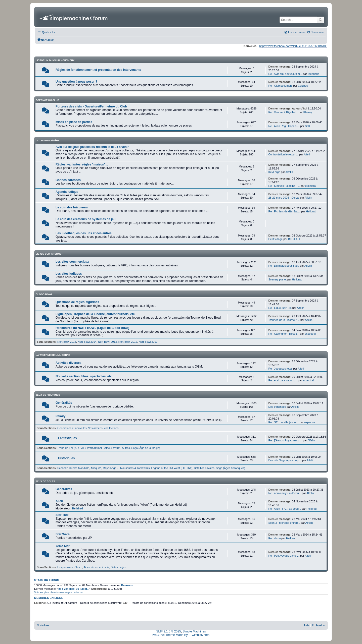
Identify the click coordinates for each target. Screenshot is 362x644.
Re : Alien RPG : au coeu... (285, 509)
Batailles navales (204, 468)
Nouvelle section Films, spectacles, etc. (84, 376)
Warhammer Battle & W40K (104, 448)
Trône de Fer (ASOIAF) (71, 448)
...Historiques (65, 458)
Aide (307, 625)
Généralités (64, 403)
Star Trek (62, 515)
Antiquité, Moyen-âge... (105, 468)
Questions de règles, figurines (77, 302)
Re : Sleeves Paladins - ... (284, 186)
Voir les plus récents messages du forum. (59, 592)
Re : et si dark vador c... (283, 380)
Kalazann (127, 585)
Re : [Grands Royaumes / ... (285, 440)
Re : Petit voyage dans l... (284, 556)
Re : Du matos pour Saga (284, 266)
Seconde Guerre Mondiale (73, 468)
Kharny (308, 112)
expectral (311, 186)
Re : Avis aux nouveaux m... (285, 74)
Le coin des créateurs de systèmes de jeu (85, 219)
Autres (126, 448)
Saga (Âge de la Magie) (146, 448)
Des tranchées (277, 407)
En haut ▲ (319, 625)
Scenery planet (277, 279)
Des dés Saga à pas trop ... (285, 460)
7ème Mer (63, 546)
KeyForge (274, 172)
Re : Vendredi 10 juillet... (283, 112)
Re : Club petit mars (280, 86)
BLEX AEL (295, 239)
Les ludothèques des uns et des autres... (85, 233)
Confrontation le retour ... (283, 154)
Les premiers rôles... (70, 567)
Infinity (61, 416)
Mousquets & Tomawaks (135, 468)
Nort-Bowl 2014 (87, 342)
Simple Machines (194, 631)
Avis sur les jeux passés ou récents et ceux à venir (92, 147)
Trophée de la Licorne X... (284, 320)
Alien (59, 501)
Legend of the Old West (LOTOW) (172, 468)
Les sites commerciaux (72, 262)
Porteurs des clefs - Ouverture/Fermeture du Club (91, 106)
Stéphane (314, 74)
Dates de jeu (119, 567)
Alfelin (308, 154)
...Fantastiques (66, 438)
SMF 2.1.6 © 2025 (169, 631)
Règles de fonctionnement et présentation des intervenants (98, 70)
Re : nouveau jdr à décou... (285, 493)
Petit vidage (276, 239)
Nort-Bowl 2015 (67, 342)
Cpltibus (303, 86)
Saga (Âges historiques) (231, 468)
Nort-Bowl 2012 (128, 342)
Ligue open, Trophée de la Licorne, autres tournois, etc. (96, 314)
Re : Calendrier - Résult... (284, 334)
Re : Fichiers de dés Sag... (284, 211)
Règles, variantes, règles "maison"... (82, 164)
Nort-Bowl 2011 (148, 342)
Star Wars (63, 534)
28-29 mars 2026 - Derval (284, 198)
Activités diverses (69, 363)
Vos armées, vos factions (103, 428)
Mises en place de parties (74, 122)
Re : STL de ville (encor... (284, 422)
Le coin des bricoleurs (72, 207)
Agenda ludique (67, 192)
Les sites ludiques (69, 274)
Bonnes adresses (68, 180)
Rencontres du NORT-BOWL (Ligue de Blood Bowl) (92, 328)
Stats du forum (47, 580)
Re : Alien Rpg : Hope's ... (284, 126)
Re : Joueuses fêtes (281, 369)
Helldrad (311, 211)
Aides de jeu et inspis (96, 567)
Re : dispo (274, 538)
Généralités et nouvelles (72, 428)
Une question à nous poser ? (76, 82)
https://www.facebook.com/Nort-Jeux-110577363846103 (293, 46)
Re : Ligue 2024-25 (280, 308)
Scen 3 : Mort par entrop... (284, 523)
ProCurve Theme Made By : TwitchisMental (181, 635)
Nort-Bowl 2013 (107, 342)
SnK (308, 126)
